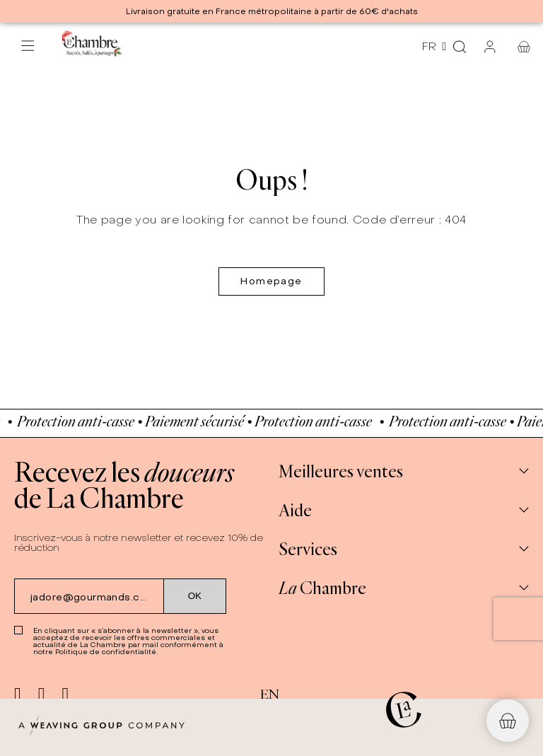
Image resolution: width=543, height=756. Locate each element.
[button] (508, 721)
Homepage (271, 281)
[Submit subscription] (195, 596)
